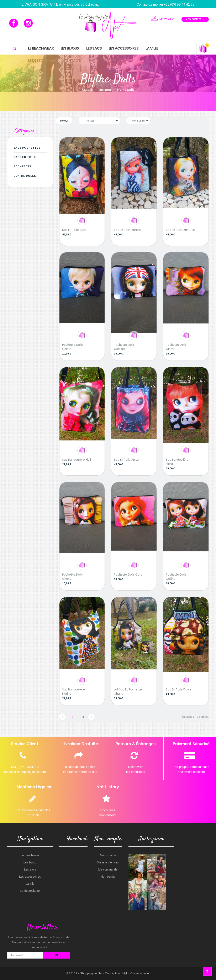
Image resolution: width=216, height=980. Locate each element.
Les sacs (30, 869)
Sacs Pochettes (27, 148)
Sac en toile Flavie (179, 690)
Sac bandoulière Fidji (77, 460)
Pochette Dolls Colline (176, 577)
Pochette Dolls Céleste (124, 347)
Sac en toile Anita (126, 460)
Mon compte (108, 855)
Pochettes (23, 167)
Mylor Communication (136, 973)
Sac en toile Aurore (127, 230)
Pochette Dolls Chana (72, 577)
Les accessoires (30, 877)
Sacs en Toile (25, 157)
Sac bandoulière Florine (73, 692)
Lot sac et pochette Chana (128, 692)
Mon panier (108, 877)
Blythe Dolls (25, 176)
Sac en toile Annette (180, 230)
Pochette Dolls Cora (128, 575)
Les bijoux (30, 862)
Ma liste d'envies (108, 862)
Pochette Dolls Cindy (176, 347)
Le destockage (30, 891)
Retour (64, 121)
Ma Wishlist (162, 19)
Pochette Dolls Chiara (72, 347)
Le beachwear (30, 855)
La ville (30, 884)
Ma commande (108, 869)
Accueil (87, 90)
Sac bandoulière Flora (177, 462)
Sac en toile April (74, 230)
